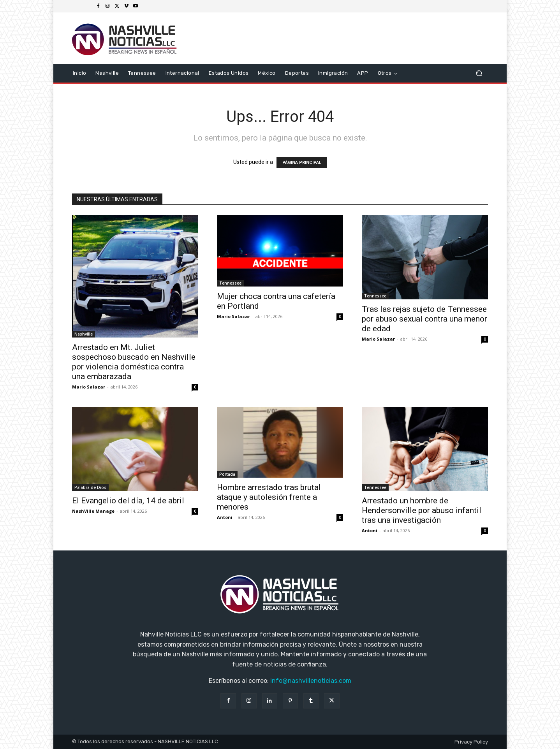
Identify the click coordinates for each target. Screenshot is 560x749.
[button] (479, 73)
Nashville (84, 334)
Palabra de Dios (90, 487)
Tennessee (230, 283)
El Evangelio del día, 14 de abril (128, 501)
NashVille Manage (93, 511)
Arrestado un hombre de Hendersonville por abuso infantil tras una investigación (422, 510)
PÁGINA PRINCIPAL (302, 163)
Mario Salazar (89, 387)
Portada (227, 474)
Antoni (225, 517)
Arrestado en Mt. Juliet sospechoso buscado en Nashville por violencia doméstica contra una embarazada (134, 362)
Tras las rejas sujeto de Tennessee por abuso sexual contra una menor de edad (424, 319)
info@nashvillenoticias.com (311, 681)
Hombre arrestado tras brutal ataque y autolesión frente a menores (269, 497)
